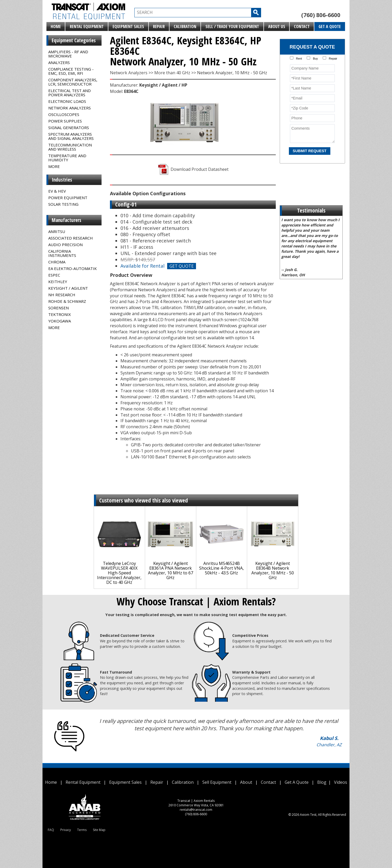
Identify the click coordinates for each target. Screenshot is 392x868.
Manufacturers (67, 220)
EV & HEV (57, 191)
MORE (54, 166)
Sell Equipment (217, 782)
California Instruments (62, 253)
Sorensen (59, 308)
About (246, 782)
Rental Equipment (87, 27)
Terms (82, 830)
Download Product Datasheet (193, 169)
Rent (299, 59)
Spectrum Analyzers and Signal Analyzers (71, 136)
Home (56, 27)
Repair (159, 27)
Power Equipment (68, 198)
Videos (341, 782)
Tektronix (60, 314)
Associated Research (71, 238)
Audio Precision (65, 245)
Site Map (99, 830)
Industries (62, 180)
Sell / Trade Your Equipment (232, 27)
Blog (322, 782)
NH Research (62, 295)
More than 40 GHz (172, 73)
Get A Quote (330, 27)
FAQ (51, 830)
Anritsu (57, 231)
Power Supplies (65, 121)
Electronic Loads (67, 101)
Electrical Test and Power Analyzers (70, 93)
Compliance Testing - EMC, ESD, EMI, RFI (71, 71)
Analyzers (59, 62)
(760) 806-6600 (321, 15)
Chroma (57, 262)
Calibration (185, 27)
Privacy (66, 830)
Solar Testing (63, 204)
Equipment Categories (74, 40)
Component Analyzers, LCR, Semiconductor (73, 82)
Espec (54, 275)
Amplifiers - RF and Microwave (68, 54)
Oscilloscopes (64, 114)
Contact (302, 27)
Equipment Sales (128, 27)
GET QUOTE (182, 266)
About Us (277, 27)
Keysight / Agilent (68, 288)
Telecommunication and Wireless (70, 147)
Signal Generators (69, 128)
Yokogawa (60, 321)
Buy (316, 59)
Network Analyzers (70, 108)
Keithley (58, 282)
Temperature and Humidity (67, 158)
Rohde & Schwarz (67, 301)
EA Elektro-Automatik (73, 268)
